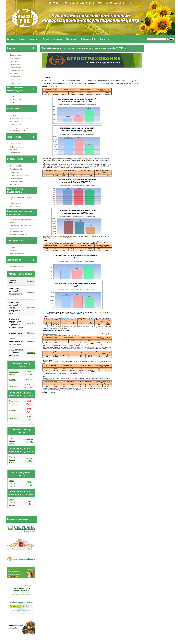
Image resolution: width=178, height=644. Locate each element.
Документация (15, 99)
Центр (22, 39)
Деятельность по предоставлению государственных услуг (18, 231)
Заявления (14, 122)
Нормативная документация (21, 118)
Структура (34, 39)
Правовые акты (16, 144)
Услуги (46, 39)
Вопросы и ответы (17, 254)
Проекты (13, 115)
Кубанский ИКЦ (16, 166)
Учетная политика (17, 178)
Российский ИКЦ (16, 169)
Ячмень (12, 380)
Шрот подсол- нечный (12, 483)
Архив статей (15, 206)
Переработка (15, 80)
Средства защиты (17, 70)
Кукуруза (13, 386)
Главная (11, 39)
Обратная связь (16, 125)
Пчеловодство (15, 67)
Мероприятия (15, 153)
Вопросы (57, 39)
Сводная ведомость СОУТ (20, 175)
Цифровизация (16, 83)
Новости (13, 223)
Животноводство (16, 55)
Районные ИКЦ (89, 39)
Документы (14, 250)
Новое (12, 247)
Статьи (12, 102)
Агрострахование (16, 267)
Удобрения (14, 74)
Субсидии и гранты (17, 203)
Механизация (15, 77)
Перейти (31, 292)
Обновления (72, 39)
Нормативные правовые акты (21, 226)
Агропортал (14, 172)
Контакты (104, 39)
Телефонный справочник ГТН (21, 219)
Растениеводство (16, 64)
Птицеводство (15, 58)
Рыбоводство (15, 61)
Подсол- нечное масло (13, 441)
